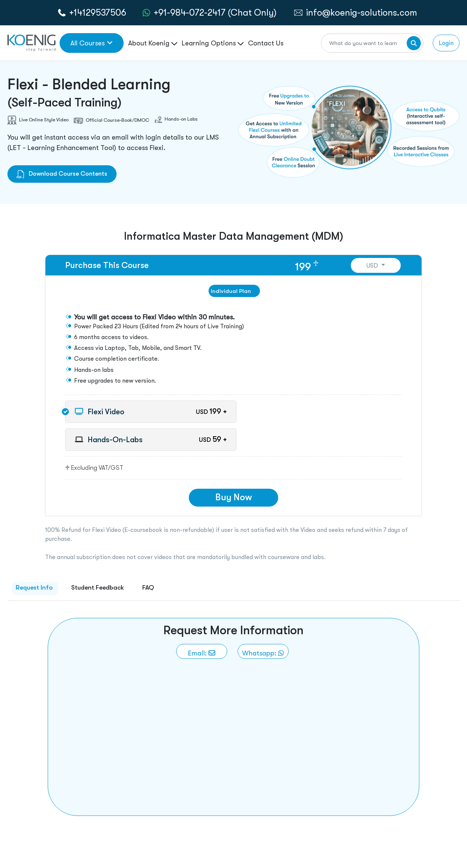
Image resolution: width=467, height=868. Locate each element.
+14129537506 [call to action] (98, 12)
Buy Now (234, 497)
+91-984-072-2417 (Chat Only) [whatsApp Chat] (215, 12)
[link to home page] (31, 42)
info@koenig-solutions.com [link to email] (362, 12)
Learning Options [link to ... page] (213, 43)
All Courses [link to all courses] (92, 43)
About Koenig (153, 43)
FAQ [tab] (148, 587)
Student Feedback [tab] (98, 587)
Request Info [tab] (34, 587)
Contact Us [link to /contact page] (266, 43)
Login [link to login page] (446, 43)
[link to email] (202, 651)
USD (373, 266)
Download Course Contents (62, 174)
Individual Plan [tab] (231, 291)
